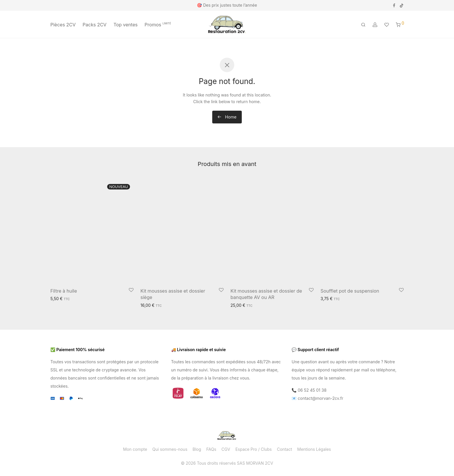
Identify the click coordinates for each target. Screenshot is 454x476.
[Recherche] (363, 25)
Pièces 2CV (63, 25)
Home (227, 117)
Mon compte (135, 449)
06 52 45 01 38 (312, 390)
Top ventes (126, 25)
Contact (285, 449)
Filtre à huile (64, 291)
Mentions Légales (314, 449)
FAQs (211, 449)
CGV (226, 449)
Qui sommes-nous (170, 449)
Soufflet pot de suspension (350, 291)
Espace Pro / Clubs (254, 449)
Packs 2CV (95, 25)
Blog (197, 449)
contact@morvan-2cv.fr (320, 398)
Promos (158, 25)
